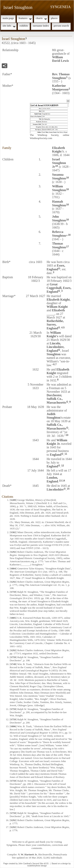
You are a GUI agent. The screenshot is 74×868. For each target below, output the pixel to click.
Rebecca (59, 234)
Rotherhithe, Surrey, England (55, 325)
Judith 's (55, 416)
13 (60, 481)
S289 (13, 500)
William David (60, 59)
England (56, 455)
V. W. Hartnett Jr (28, 854)
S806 (13, 726)
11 (66, 454)
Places (54, 18)
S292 (13, 552)
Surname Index (41, 26)
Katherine (60, 88)
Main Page (8, 18)
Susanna (59, 176)
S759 (13, 592)
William (59, 188)
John (59, 218)
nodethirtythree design (37, 866)
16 (57, 166)
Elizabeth (59, 150)
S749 (13, 664)
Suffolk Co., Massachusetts (56, 427)
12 (62, 466)
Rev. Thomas (61, 76)
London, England (52, 479)
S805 (13, 618)
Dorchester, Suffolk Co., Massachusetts (56, 399)
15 (68, 489)
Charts (39, 18)
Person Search (61, 26)
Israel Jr (59, 163)
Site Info (7, 26)
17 (67, 247)
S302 (13, 532)
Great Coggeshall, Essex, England (59, 288)
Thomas (59, 245)
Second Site (38, 864)
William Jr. (57, 442)
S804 (13, 568)
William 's (54, 334)
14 (64, 481)
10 (67, 435)
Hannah (59, 203)
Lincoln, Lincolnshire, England (55, 347)
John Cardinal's (25, 864)
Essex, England (56, 267)
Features (23, 18)
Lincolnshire (55, 489)
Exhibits (24, 26)
